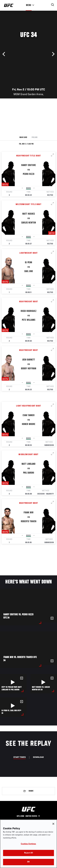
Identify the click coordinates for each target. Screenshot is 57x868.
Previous (5, 54)
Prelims (35, 137)
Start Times (20, 757)
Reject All (28, 853)
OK (28, 862)
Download (38, 757)
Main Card (23, 137)
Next (52, 54)
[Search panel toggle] (53, 5)
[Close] (53, 824)
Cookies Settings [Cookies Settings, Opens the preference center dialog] (28, 844)
